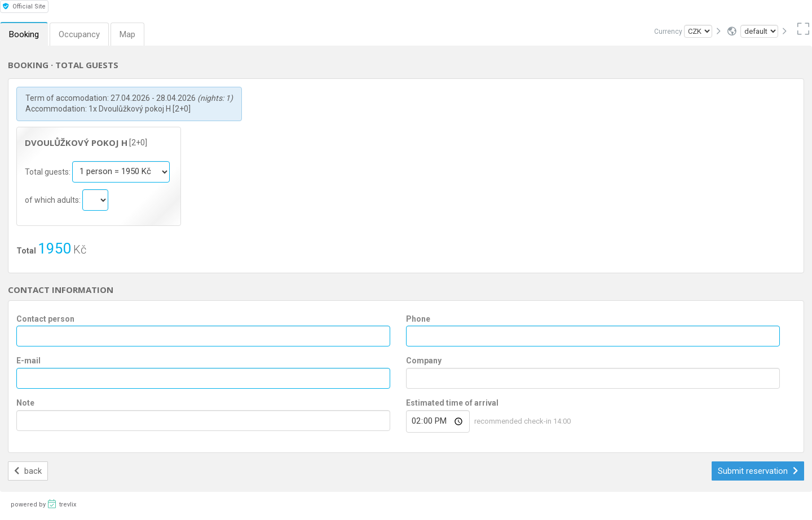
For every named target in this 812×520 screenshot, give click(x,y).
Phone (418, 319)
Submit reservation (758, 471)
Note (25, 403)
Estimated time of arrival (452, 403)
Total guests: (48, 171)
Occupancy (79, 34)
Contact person (45, 319)
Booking (24, 34)
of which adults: (54, 199)
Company (424, 361)
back (28, 471)
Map (127, 34)
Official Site (24, 6)
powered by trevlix (43, 504)
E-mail (28, 361)
